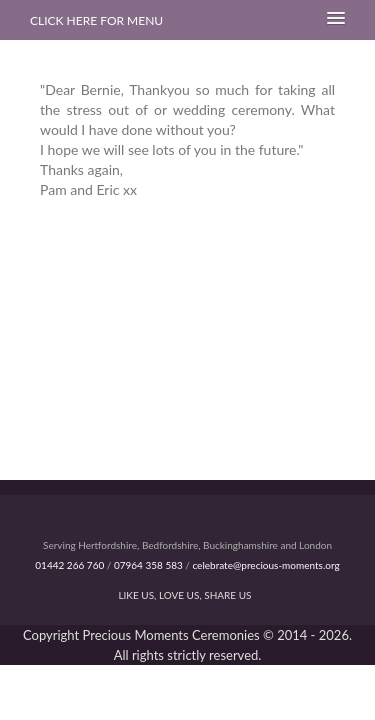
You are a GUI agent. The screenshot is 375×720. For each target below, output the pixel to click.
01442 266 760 (69, 565)
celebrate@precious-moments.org (265, 565)
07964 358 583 (148, 565)
